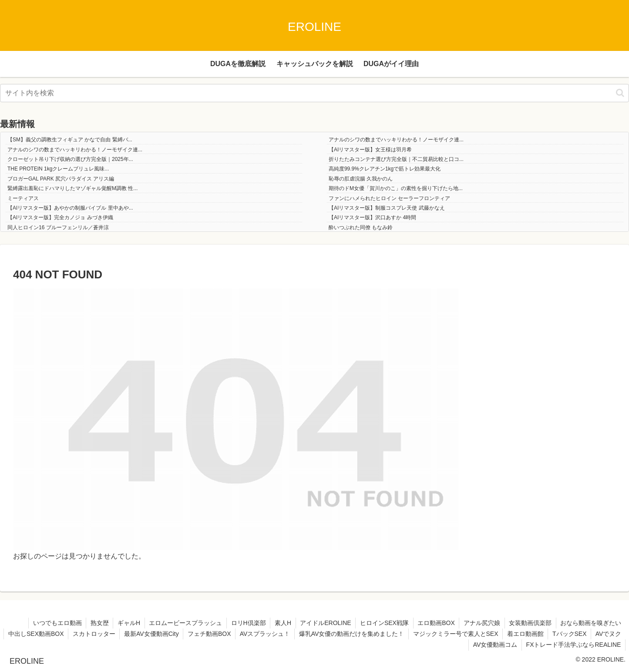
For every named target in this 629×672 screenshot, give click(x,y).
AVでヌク (451, 645)
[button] (620, 93)
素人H (281, 623)
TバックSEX (604, 634)
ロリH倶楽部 (246, 623)
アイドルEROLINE (324, 623)
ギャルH (126, 623)
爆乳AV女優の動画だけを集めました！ (385, 634)
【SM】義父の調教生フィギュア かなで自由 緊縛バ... (70, 140)
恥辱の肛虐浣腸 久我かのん (361, 179)
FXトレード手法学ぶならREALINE (573, 645)
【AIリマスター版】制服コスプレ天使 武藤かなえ (387, 208)
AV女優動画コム (495, 645)
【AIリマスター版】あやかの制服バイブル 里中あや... (70, 208)
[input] (314, 93)
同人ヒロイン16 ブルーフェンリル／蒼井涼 (58, 227)
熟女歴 (96, 623)
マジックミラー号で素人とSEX (489, 634)
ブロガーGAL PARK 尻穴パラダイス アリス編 (61, 179)
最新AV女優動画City (184, 634)
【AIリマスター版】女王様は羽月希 (370, 150)
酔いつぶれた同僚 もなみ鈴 (361, 227)
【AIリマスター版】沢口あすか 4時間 (372, 217)
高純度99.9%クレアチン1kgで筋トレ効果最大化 (385, 169)
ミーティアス (23, 198)
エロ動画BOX (435, 623)
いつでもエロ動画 (54, 623)
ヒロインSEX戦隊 (383, 623)
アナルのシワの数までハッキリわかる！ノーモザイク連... (396, 140)
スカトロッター (126, 634)
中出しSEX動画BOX (68, 634)
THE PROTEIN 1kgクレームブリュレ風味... (58, 169)
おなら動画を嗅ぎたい (591, 623)
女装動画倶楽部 (530, 623)
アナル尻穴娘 (481, 623)
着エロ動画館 (559, 634)
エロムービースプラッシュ (183, 623)
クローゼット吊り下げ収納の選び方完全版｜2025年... (70, 159)
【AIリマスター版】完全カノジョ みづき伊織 (60, 217)
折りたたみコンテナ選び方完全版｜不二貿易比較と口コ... (396, 159)
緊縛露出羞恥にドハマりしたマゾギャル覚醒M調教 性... (72, 188)
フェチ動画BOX (242, 634)
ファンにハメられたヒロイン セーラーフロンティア (389, 198)
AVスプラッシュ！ (298, 634)
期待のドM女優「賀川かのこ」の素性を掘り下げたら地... (396, 188)
